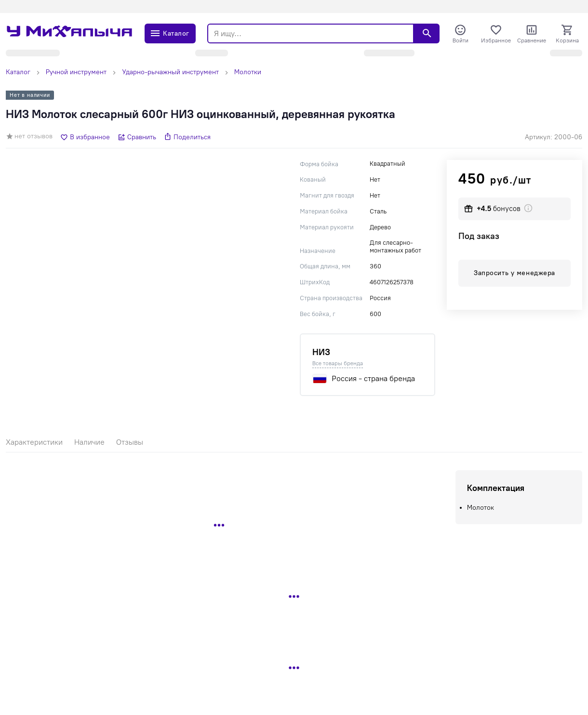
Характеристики (34, 442)
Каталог (18, 72)
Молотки (248, 72)
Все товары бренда (338, 363)
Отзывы (130, 442)
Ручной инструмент (76, 72)
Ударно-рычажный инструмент (170, 72)
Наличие (89, 442)
